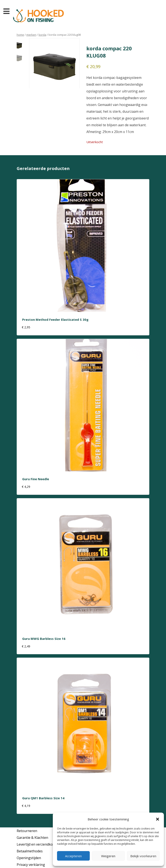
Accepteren (73, 856)
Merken (31, 35)
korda (42, 35)
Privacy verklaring (31, 865)
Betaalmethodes (30, 851)
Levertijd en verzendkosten (38, 844)
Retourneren (27, 831)
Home (20, 35)
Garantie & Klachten (32, 838)
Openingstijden (29, 858)
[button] (158, 819)
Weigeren (108, 856)
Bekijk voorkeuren (143, 856)
